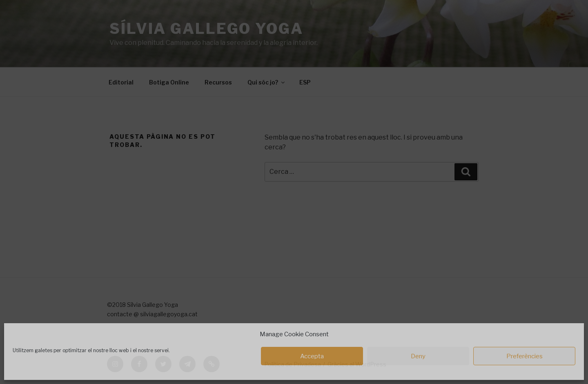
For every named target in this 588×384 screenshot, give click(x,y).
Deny (418, 356)
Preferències (525, 356)
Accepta (312, 356)
